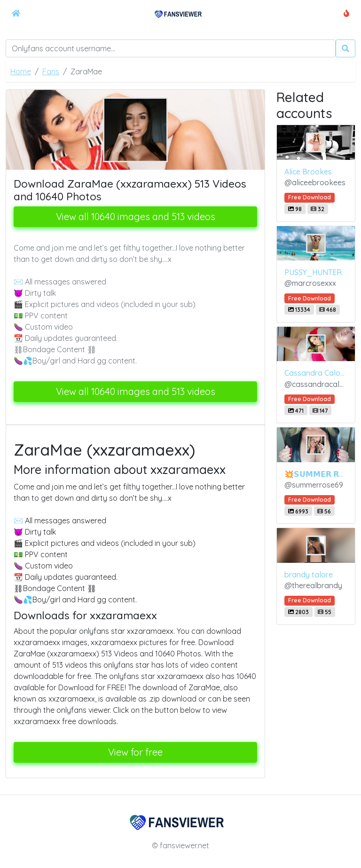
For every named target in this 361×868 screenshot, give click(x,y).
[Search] (171, 48)
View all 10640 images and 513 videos (136, 217)
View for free (135, 752)
